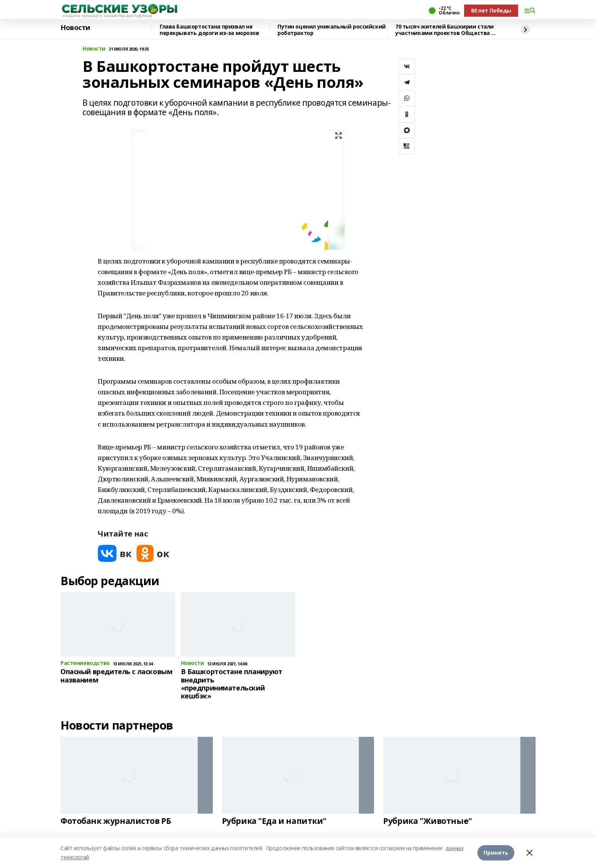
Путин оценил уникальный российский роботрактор (332, 30)
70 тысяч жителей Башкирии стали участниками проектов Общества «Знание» (445, 30)
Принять (496, 853)
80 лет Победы (491, 10)
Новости (75, 28)
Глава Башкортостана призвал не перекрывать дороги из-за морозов (209, 30)
